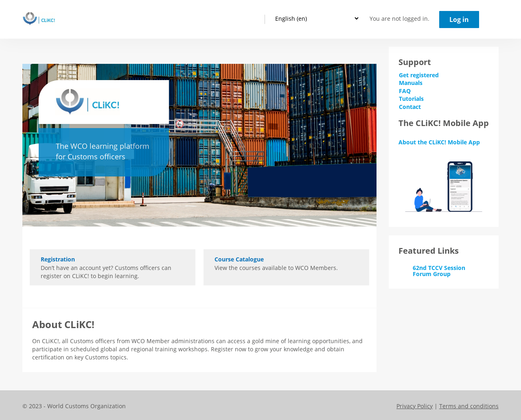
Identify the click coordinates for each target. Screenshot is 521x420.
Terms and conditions (469, 406)
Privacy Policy (415, 406)
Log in (459, 20)
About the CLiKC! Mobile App (439, 142)
